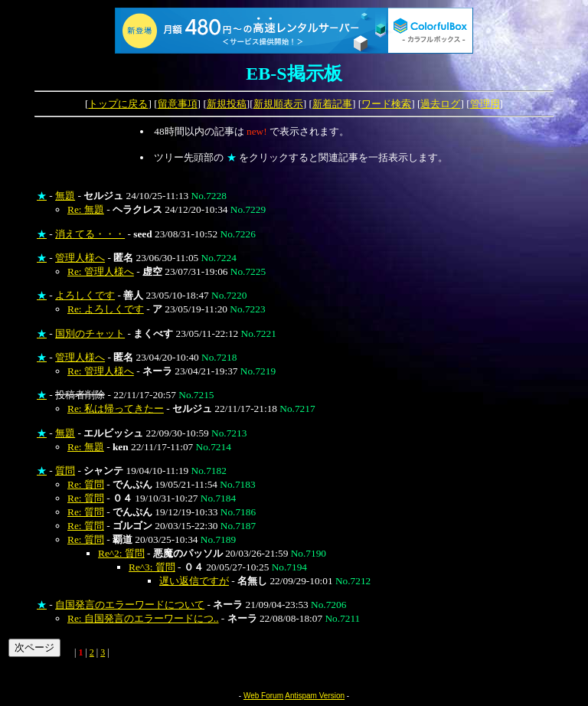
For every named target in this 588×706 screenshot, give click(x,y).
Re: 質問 (86, 484)
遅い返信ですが (194, 581)
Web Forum (263, 696)
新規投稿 (227, 104)
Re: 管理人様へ (101, 271)
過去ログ (440, 104)
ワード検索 (386, 104)
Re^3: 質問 (152, 567)
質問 (65, 471)
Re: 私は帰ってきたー (116, 409)
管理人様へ (80, 258)
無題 (65, 196)
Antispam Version (315, 696)
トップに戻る (118, 104)
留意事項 (178, 104)
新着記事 (332, 104)
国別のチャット (90, 333)
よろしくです (85, 295)
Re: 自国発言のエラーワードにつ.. (143, 618)
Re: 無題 (86, 209)
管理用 (485, 104)
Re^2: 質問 (121, 553)
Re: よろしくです (106, 309)
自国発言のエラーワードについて (130, 605)
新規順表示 (278, 104)
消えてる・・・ (90, 234)
